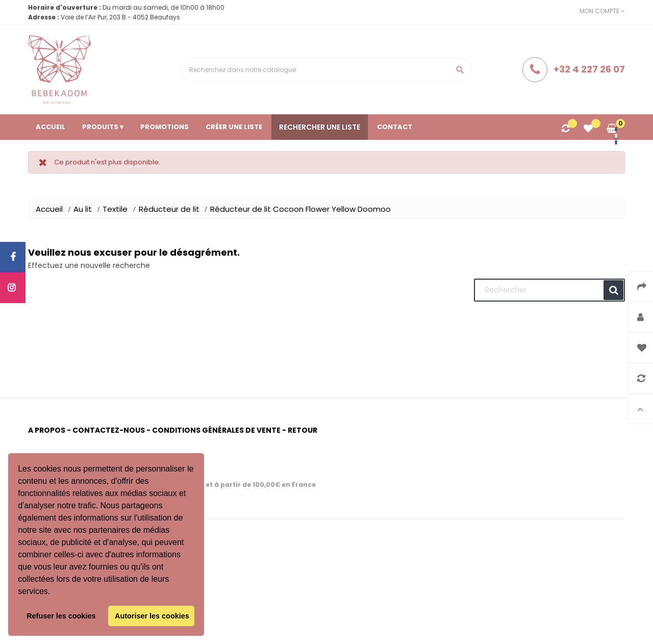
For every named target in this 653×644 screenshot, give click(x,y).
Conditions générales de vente (216, 430)
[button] (54, 592)
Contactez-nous (109, 430)
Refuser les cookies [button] (61, 616)
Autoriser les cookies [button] (152, 616)
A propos (47, 430)
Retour (303, 430)
